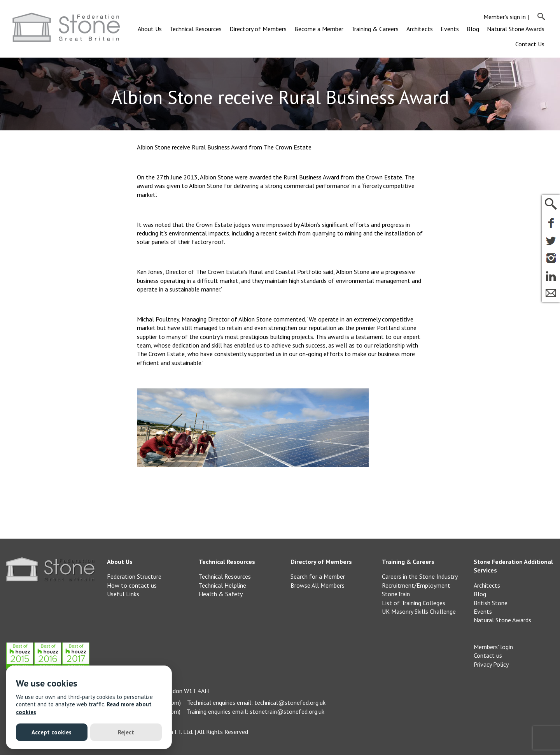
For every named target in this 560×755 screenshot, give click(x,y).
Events (450, 29)
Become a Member (319, 29)
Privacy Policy (491, 664)
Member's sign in (505, 17)
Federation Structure (134, 576)
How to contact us (132, 585)
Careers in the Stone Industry (420, 576)
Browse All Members (318, 585)
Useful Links (123, 594)
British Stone (491, 603)
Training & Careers (375, 29)
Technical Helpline (222, 585)
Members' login (493, 647)
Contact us (488, 655)
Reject (126, 732)
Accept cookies (52, 732)
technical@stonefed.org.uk (290, 702)
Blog (473, 29)
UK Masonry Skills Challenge (419, 611)
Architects (420, 29)
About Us (150, 29)
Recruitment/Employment (416, 585)
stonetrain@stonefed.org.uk (287, 711)
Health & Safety (221, 594)
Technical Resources (196, 29)
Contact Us (530, 44)
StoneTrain (396, 594)
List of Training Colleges (414, 603)
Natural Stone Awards (516, 29)
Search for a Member (318, 576)
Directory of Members (258, 29)
